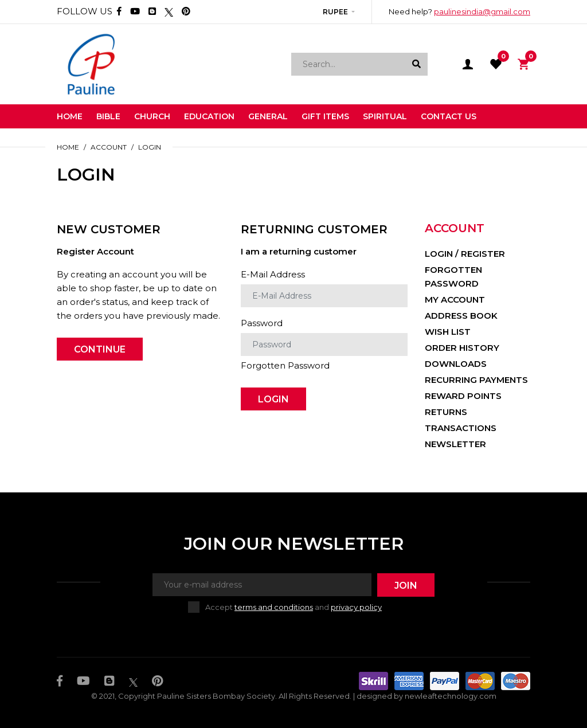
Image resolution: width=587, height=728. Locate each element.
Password (262, 323)
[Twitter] (169, 11)
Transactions (461, 428)
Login (150, 147)
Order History (462, 348)
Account (109, 147)
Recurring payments (476, 380)
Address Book (461, 316)
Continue (100, 349)
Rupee (335, 12)
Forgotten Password (285, 365)
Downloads (456, 364)
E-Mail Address (273, 274)
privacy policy (356, 607)
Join (406, 586)
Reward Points (463, 396)
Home (68, 147)
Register (483, 254)
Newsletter (455, 444)
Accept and (293, 607)
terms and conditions (274, 607)
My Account (455, 300)
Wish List (448, 332)
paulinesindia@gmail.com (482, 11)
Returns (446, 412)
